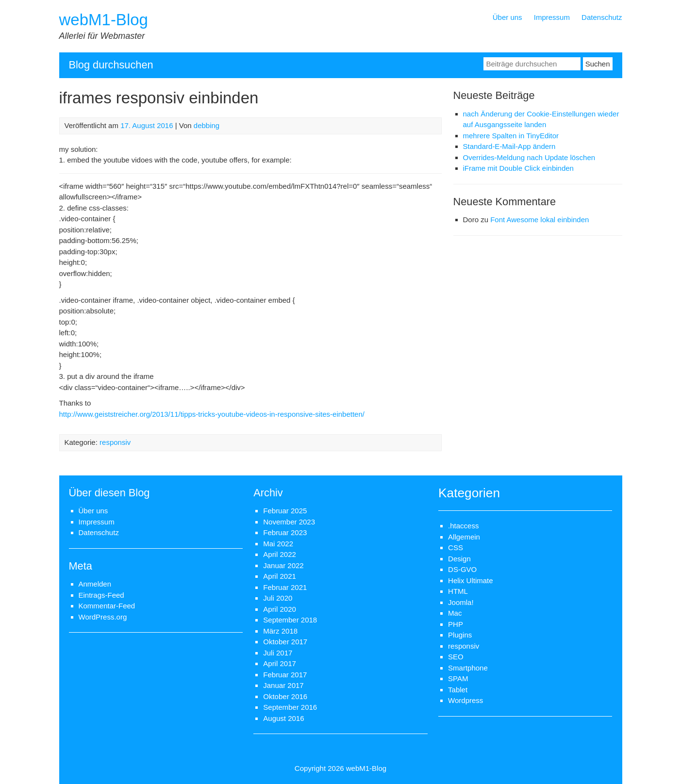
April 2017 (280, 663)
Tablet (458, 690)
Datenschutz (602, 17)
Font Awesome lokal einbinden (540, 220)
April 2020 (280, 609)
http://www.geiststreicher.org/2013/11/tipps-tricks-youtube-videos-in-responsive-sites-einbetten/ (212, 414)
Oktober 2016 (285, 696)
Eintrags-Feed (101, 595)
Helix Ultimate (471, 580)
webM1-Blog (104, 20)
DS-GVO (462, 569)
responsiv (115, 442)
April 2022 (280, 554)
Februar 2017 (285, 675)
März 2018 (280, 631)
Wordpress (465, 700)
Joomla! (461, 602)
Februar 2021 (285, 587)
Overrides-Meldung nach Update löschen (529, 157)
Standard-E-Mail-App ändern (509, 146)
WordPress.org (103, 617)
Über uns (507, 17)
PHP (456, 624)
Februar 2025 (285, 511)
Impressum (552, 17)
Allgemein (464, 537)
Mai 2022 (278, 544)
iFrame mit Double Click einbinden (518, 168)
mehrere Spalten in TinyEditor (511, 136)
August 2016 (283, 718)
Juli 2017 (278, 653)
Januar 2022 (283, 565)
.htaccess (463, 526)
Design (459, 559)
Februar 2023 (285, 532)
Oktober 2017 (285, 642)
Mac (455, 613)
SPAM (458, 678)
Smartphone (468, 668)
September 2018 (290, 620)
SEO (456, 657)
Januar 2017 (283, 685)
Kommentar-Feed (107, 606)
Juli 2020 (278, 598)
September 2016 (290, 707)
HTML (458, 591)
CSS (456, 547)
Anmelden (95, 584)
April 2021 (280, 576)
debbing (207, 125)
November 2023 (289, 522)
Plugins (460, 635)
